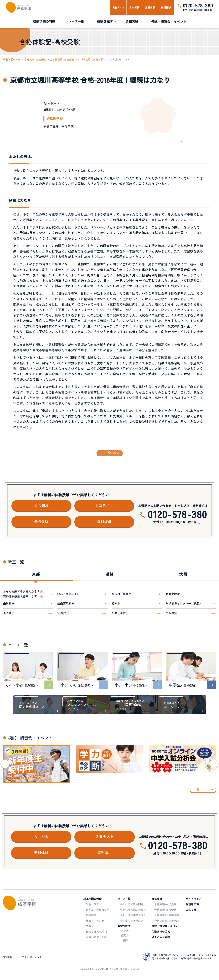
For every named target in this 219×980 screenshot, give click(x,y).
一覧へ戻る (112, 453)
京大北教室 (173, 594)
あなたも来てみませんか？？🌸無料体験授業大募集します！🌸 (23, 594)
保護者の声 (192, 904)
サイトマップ (194, 899)
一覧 (197, 790)
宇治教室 (63, 613)
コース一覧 (76, 21)
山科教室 (9, 603)
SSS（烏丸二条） (68, 594)
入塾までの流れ (161, 931)
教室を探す (105, 21)
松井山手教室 (120, 613)
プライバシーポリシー (33, 957)
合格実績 (132, 21)
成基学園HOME (12, 59)
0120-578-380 (198, 5)
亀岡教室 (171, 613)
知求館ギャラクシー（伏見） (184, 603)
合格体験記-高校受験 (62, 59)
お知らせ (191, 910)
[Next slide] (214, 764)
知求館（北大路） (123, 594)
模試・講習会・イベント (169, 21)
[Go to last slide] (5, 764)
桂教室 (116, 603)
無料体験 (150, 7)
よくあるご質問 (161, 937)
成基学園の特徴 (44, 21)
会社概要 (7, 957)
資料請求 (166, 7)
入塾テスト (118, 7)
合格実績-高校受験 (35, 59)
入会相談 (134, 7)
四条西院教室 (66, 603)
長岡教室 (9, 613)
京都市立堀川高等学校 (91, 59)
